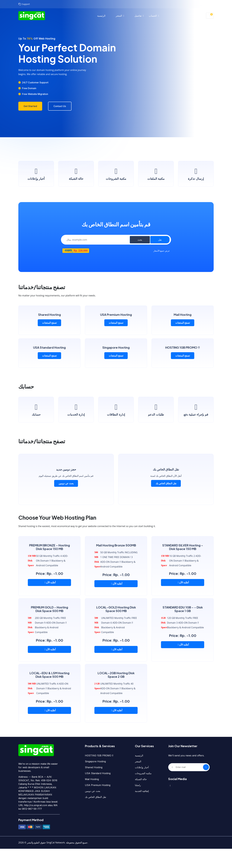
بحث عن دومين (66, 502)
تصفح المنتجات (49, 330)
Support (24, 4)
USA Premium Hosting (98, 804)
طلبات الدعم (156, 420)
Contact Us (60, 106)
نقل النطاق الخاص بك (166, 502)
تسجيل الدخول (206, 4)
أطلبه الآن (50, 602)
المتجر (119, 16)
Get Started (30, 106)
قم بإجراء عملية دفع (196, 420)
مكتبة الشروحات (116, 177)
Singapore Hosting (95, 781)
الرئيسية (101, 16)
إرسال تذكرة (196, 177)
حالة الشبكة (76, 177)
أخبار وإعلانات (36, 177)
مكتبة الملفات (156, 177)
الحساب (153, 16)
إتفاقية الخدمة (142, 810)
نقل (160, 247)
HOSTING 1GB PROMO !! (99, 775)
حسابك (36, 420)
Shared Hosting (94, 787)
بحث (140, 247)
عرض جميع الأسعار (162, 258)
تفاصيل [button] (138, 16)
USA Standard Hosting (98, 792)
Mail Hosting (92, 798)
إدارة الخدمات (76, 420)
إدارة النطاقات (116, 420)
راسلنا (138, 804)
